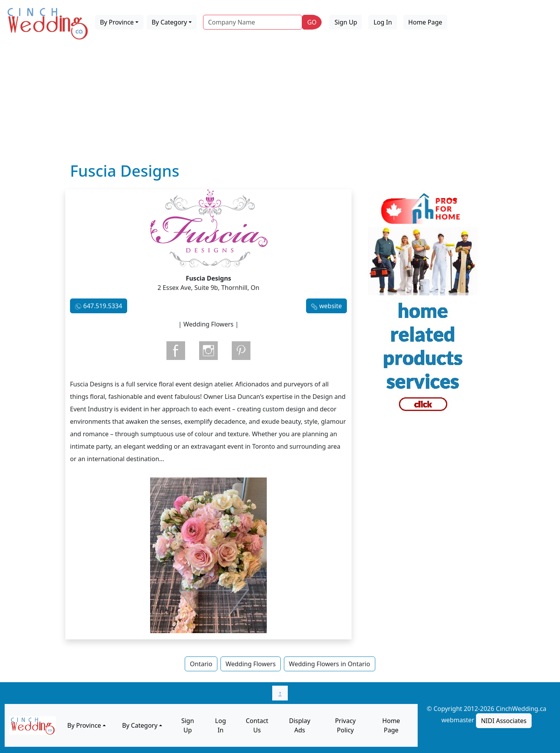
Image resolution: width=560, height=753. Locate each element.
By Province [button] (117, 22)
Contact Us (257, 725)
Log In (382, 22)
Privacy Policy (345, 725)
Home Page (425, 22)
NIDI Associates (504, 721)
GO (312, 22)
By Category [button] (169, 22)
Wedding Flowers (251, 664)
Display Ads (300, 725)
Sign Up (346, 22)
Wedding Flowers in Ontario (330, 664)
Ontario (201, 664)
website (331, 306)
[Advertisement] (280, 103)
